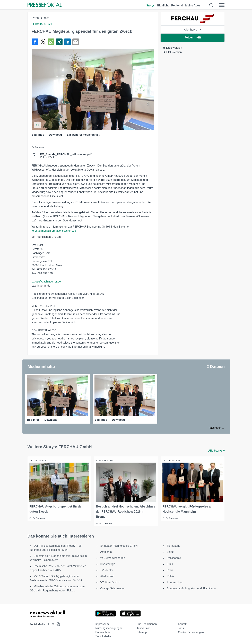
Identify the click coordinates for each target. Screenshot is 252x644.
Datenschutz (103, 632)
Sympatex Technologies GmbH (119, 545)
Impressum (102, 624)
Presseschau (175, 582)
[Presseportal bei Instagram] (57, 623)
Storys (150, 6)
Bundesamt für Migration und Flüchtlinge (191, 588)
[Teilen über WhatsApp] (51, 42)
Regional (177, 6)
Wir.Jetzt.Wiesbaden (113, 557)
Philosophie (174, 557)
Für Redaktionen (147, 624)
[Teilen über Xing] (59, 42)
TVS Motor (107, 570)
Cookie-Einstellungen (191, 632)
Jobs (181, 628)
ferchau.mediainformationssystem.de (54, 231)
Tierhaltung (174, 545)
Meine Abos (193, 6)
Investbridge (108, 564)
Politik (171, 576)
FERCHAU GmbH (42, 24)
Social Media (103, 636)
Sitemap (142, 632)
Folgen (192, 38)
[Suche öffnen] (211, 5)
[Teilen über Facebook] (35, 42)
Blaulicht (163, 6)
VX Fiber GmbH (110, 582)
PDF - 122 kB (66, 156)
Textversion (144, 628)
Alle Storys (193, 30)
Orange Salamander (112, 588)
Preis (170, 570)
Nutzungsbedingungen (109, 628)
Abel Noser (107, 576)
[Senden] (76, 42)
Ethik (170, 564)
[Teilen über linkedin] (67, 42)
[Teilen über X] (43, 42)
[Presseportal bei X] (52, 624)
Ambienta (106, 551)
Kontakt (183, 624)
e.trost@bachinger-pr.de (46, 282)
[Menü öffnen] (222, 5)
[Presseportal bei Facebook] (48, 624)
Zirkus (171, 551)
